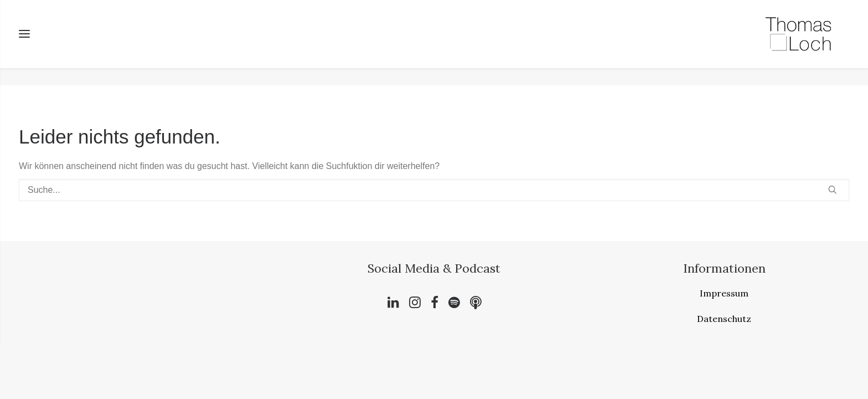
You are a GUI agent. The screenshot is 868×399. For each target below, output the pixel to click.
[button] (833, 190)
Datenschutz (724, 319)
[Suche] (434, 191)
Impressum (724, 294)
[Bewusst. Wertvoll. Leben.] (798, 43)
